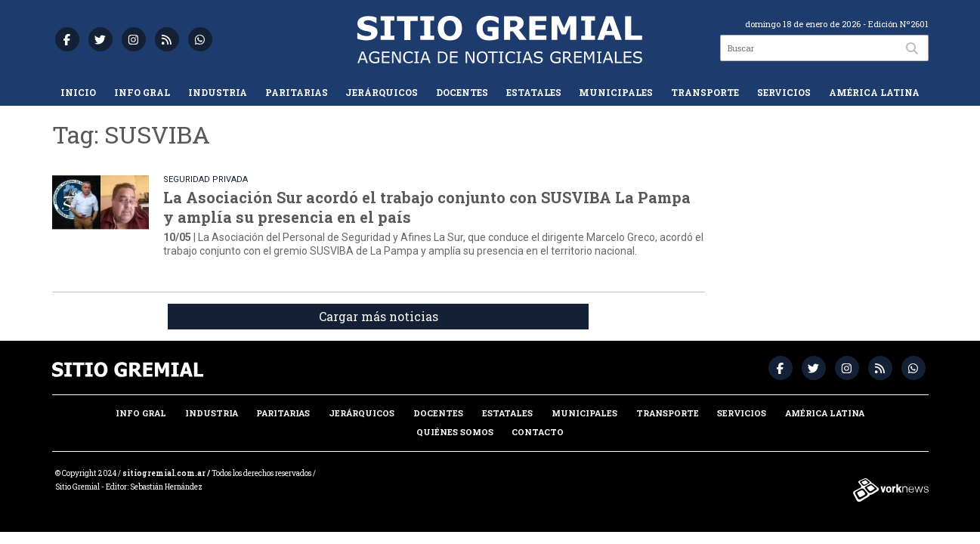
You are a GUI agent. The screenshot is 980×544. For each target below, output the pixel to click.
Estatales (534, 92)
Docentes (462, 92)
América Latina (874, 92)
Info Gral (142, 92)
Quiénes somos (455, 432)
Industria (218, 92)
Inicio (78, 92)
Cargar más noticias (379, 316)
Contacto (538, 432)
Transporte (705, 92)
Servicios (784, 92)
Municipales (616, 92)
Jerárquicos (382, 92)
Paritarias (297, 92)
